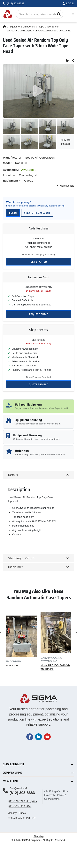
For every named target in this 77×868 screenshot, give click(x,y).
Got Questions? (18, 788)
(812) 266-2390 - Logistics (22, 801)
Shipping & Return (21, 558)
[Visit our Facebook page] (30, 737)
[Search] (59, 14)
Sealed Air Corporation (40, 157)
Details (13, 475)
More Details (65, 186)
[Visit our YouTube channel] (47, 737)
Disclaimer (15, 567)
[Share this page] (73, 61)
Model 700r (12, 665)
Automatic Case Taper (19, 30)
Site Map (38, 836)
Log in (13, 213)
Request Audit (39, 314)
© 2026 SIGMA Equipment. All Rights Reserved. (38, 840)
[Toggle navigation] (72, 14)
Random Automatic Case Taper (53, 30)
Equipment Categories (22, 27)
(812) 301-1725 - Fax (19, 806)
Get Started (39, 262)
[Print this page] (67, 61)
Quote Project (38, 384)
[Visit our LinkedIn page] (38, 737)
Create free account (37, 213)
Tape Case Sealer (49, 27)
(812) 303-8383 (22, 793)
